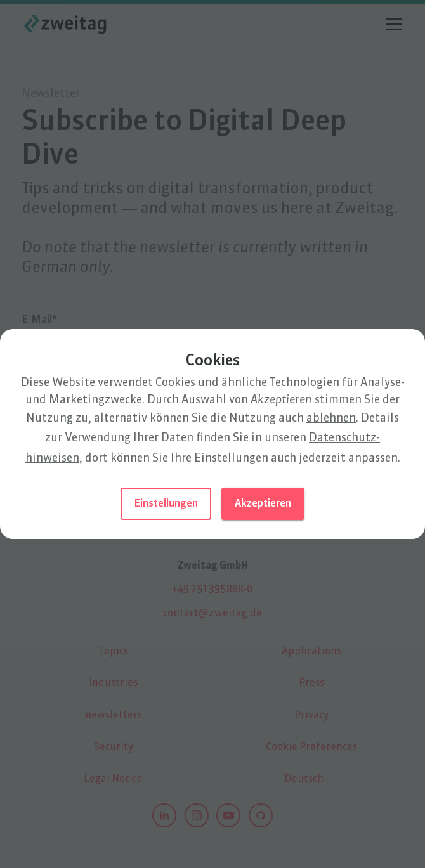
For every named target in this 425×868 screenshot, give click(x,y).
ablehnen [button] (331, 418)
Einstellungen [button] (166, 504)
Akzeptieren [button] (263, 504)
